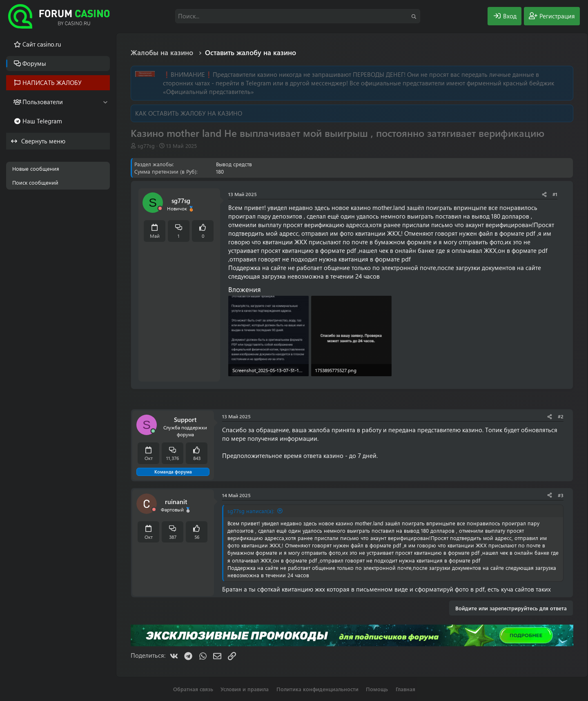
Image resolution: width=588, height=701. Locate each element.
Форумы (34, 63)
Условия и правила (245, 689)
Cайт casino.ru (42, 44)
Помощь (377, 689)
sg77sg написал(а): (251, 511)
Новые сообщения (36, 169)
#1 (555, 194)
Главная (405, 689)
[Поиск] (298, 16)
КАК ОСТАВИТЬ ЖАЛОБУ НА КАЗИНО (189, 113)
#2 (561, 416)
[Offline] (160, 209)
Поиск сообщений (35, 182)
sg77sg (146, 146)
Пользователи (43, 102)
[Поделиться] (544, 194)
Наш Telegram (42, 121)
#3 (561, 495)
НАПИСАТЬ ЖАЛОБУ (52, 83)
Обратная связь (193, 689)
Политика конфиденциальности (317, 689)
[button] (105, 102)
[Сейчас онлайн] (153, 431)
